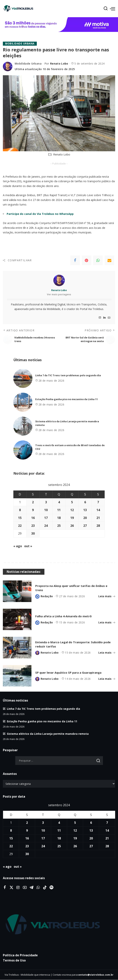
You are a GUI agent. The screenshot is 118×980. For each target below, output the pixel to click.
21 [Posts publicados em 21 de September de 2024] (98, 518)
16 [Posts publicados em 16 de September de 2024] (33, 518)
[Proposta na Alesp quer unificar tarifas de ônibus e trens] (17, 591)
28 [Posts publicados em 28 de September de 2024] (98, 526)
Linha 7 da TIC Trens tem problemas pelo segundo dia (68, 376)
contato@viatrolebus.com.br (95, 975)
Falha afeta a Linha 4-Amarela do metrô (67, 616)
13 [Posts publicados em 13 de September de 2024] (85, 510)
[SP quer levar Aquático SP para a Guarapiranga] (17, 676)
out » (28, 546)
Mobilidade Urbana (20, 44)
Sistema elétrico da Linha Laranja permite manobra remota (48, 734)
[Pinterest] (87, 260)
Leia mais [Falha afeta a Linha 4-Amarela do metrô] (107, 622)
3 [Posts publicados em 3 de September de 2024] (46, 502)
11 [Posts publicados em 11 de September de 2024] (59, 510)
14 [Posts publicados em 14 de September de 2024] (98, 510)
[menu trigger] (112, 9)
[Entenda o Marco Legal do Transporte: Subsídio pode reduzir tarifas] (17, 648)
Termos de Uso (14, 961)
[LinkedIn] (104, 318)
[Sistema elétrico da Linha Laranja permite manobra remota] (23, 426)
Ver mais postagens (59, 294)
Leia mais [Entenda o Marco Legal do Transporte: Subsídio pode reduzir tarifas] (107, 653)
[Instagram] (100, 318)
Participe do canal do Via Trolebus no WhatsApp (40, 214)
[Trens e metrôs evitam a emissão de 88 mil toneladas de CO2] (23, 450)
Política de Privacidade (20, 955)
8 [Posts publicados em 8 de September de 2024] (20, 510)
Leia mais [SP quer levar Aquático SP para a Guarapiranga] (107, 679)
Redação (47, 596)
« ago (18, 546)
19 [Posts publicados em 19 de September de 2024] (72, 518)
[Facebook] (75, 260)
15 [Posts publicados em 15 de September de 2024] (20, 518)
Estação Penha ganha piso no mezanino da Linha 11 (67, 399)
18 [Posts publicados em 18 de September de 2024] (59, 518)
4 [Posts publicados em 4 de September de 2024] (59, 502)
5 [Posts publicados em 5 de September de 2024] (72, 502)
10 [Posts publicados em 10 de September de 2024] (46, 510)
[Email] (109, 260)
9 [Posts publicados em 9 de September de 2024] (33, 510)
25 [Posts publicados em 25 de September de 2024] (59, 526)
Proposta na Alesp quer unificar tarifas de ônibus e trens (74, 588)
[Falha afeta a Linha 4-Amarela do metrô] (17, 619)
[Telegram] (31, 888)
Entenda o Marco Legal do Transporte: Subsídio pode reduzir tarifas (73, 644)
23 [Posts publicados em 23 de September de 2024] (33, 526)
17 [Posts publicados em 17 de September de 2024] (46, 518)
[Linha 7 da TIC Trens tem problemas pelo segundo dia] (23, 379)
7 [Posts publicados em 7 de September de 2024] (98, 502)
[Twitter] (11, 888)
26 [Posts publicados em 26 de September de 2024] (72, 526)
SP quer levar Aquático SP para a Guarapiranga (72, 672)
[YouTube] (109, 318)
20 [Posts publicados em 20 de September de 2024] (85, 518)
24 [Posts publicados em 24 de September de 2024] (46, 526)
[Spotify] (51, 888)
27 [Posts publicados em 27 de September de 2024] (85, 526)
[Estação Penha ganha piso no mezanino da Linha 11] (23, 402)
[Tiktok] (45, 888)
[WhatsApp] (98, 260)
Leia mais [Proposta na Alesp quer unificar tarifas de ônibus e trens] (107, 596)
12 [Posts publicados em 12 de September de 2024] (72, 510)
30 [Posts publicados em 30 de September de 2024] (33, 534)
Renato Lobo (59, 64)
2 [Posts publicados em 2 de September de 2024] (33, 502)
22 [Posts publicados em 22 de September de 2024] (20, 526)
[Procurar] (106, 9)
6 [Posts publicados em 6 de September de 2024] (85, 502)
